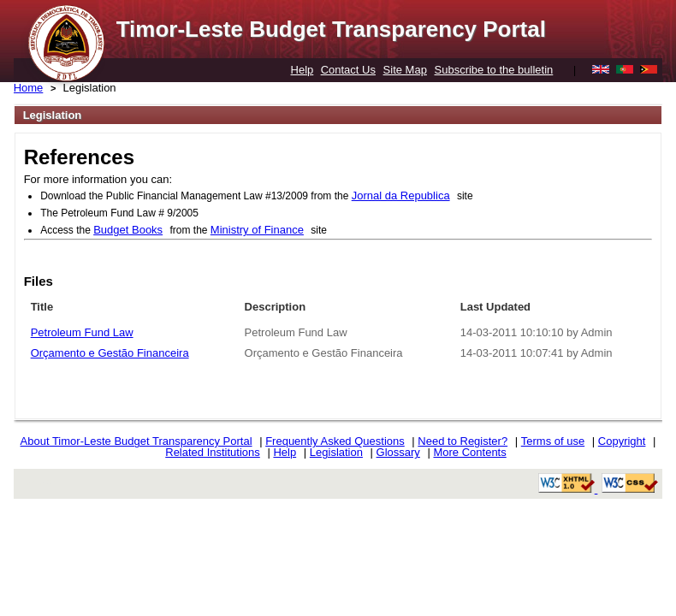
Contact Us (348, 70)
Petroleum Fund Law (82, 332)
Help (302, 70)
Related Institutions (213, 452)
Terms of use (553, 441)
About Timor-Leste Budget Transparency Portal (136, 441)
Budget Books (128, 230)
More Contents (469, 452)
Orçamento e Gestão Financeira (110, 353)
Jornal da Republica (401, 195)
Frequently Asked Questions (335, 441)
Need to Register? (463, 441)
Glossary (398, 452)
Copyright (622, 441)
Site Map (405, 70)
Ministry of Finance (257, 230)
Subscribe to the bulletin (494, 70)
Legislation (336, 452)
